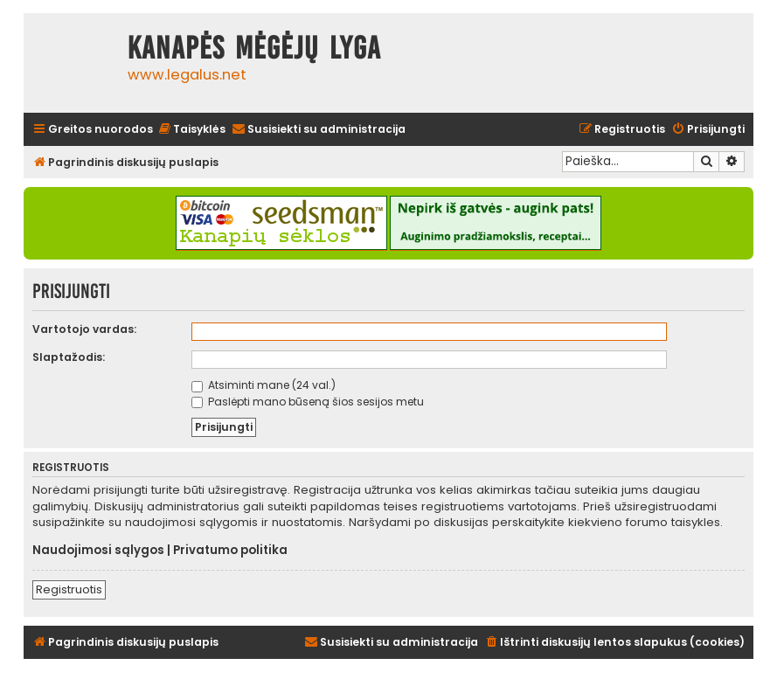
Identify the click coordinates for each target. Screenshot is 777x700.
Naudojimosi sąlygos (98, 551)
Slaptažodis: (69, 357)
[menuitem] (191, 130)
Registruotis (69, 589)
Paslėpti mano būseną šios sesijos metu (308, 402)
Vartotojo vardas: (84, 329)
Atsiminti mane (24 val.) (264, 385)
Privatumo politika (230, 551)
